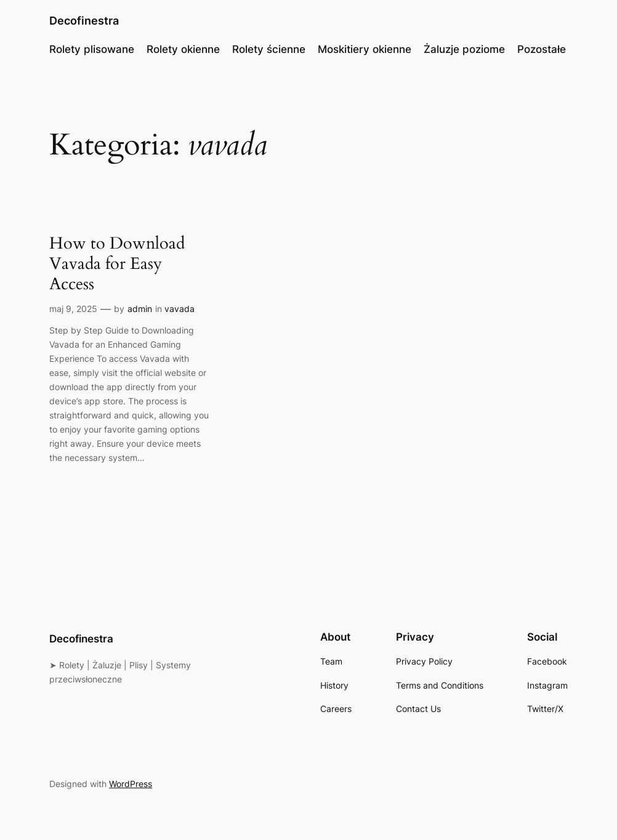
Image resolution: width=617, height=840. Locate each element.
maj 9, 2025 (73, 309)
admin (140, 309)
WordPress (131, 784)
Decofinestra (84, 21)
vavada (179, 309)
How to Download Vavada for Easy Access (117, 264)
